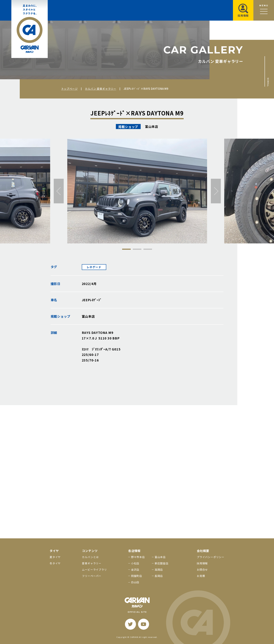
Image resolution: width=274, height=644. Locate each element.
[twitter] (130, 624)
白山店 (135, 582)
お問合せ (202, 570)
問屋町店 (137, 576)
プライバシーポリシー (211, 557)
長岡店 (159, 576)
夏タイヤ (55, 557)
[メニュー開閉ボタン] (264, 10)
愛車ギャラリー (92, 563)
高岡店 (159, 570)
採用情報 (202, 563)
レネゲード (94, 267)
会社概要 (203, 551)
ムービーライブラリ (94, 570)
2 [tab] (137, 249)
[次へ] (216, 191)
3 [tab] (148, 249)
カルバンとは (90, 557)
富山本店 (160, 557)
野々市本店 (138, 557)
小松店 (135, 563)
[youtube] (144, 624)
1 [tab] (126, 249)
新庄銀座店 (162, 563)
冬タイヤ (55, 563)
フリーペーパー (92, 576)
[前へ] (59, 191)
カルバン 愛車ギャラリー (101, 89)
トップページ (69, 89)
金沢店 (135, 570)
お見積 (201, 576)
